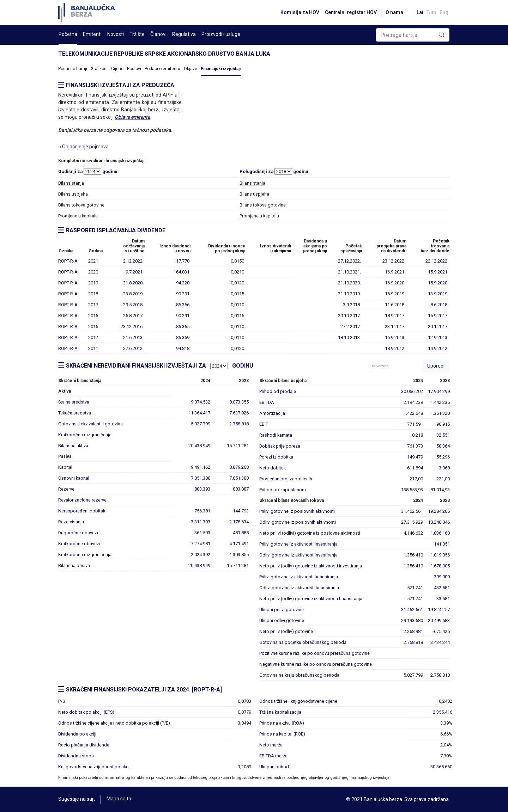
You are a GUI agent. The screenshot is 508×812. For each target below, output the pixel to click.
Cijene (117, 69)
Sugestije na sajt (77, 799)
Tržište (137, 34)
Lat (418, 12)
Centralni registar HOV (348, 12)
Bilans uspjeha (73, 194)
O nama (392, 12)
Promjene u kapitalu (78, 216)
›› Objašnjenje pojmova (83, 147)
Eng (444, 12)
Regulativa (184, 34)
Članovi (158, 34)
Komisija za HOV (297, 12)
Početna (68, 34)
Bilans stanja (71, 183)
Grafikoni (99, 69)
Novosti (116, 34)
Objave (190, 69)
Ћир (431, 12)
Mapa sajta (119, 799)
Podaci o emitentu (162, 69)
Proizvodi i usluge (221, 34)
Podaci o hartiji (73, 69)
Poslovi (134, 69)
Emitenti (92, 34)
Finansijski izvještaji (221, 69)
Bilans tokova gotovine (81, 205)
